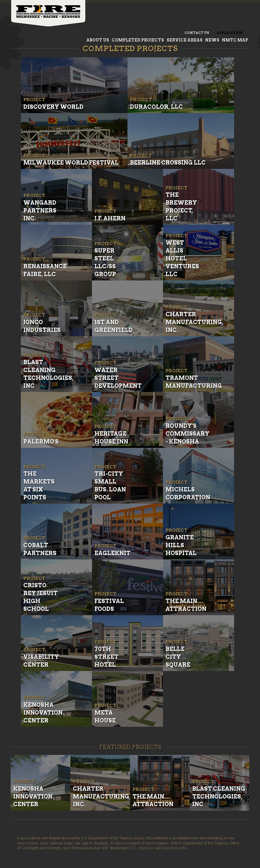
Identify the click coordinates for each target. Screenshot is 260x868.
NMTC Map (235, 40)
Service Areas (185, 40)
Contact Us (197, 33)
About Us (98, 40)
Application (230, 33)
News (212, 40)
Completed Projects (138, 40)
